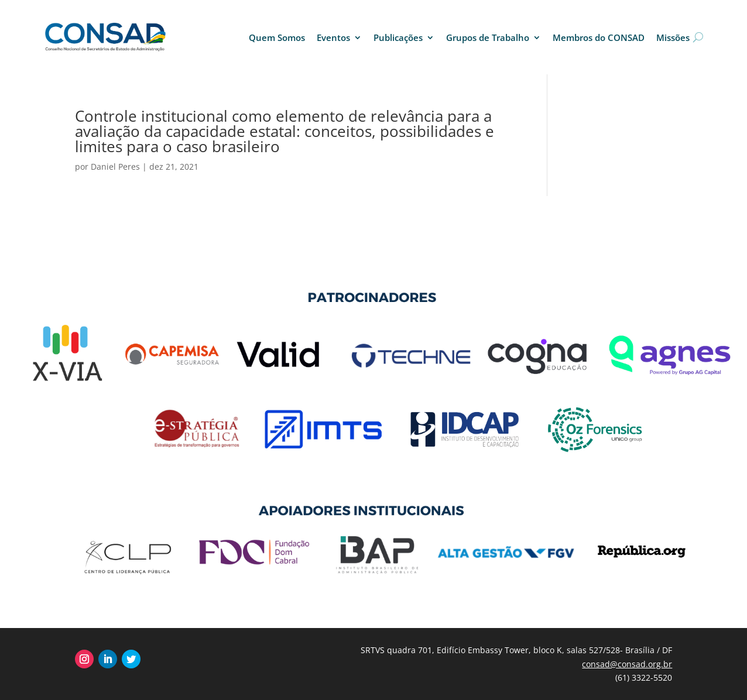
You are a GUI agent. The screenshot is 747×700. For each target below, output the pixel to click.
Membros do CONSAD (599, 37)
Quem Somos (277, 37)
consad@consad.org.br (627, 664)
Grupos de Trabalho (488, 37)
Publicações (398, 37)
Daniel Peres (115, 167)
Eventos (333, 37)
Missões (673, 37)
